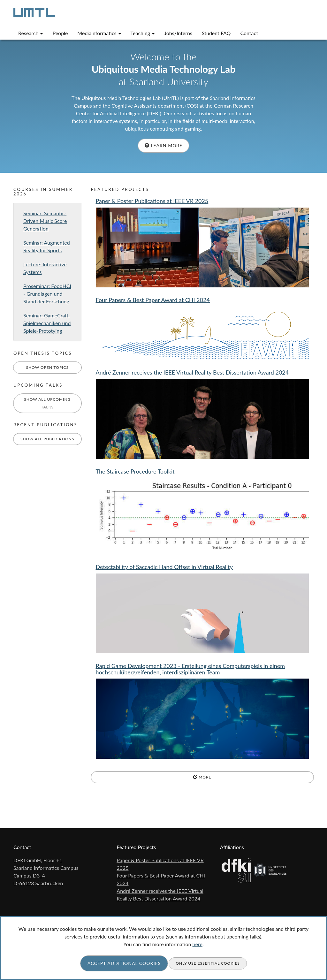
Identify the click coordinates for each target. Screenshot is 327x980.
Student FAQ (216, 33)
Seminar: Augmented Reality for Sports (47, 246)
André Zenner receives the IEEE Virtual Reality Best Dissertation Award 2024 (192, 372)
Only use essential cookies (208, 963)
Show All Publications (47, 439)
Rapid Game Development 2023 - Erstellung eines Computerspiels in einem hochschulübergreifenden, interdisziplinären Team (190, 669)
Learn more (163, 145)
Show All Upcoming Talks (47, 403)
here (198, 944)
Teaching (143, 33)
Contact (249, 33)
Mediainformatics (99, 33)
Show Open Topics (47, 367)
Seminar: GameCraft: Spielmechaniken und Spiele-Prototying (47, 323)
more (202, 777)
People (60, 33)
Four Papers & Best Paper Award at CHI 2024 (153, 300)
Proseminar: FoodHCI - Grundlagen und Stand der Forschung (47, 294)
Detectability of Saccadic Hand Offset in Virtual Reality (164, 567)
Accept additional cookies (124, 963)
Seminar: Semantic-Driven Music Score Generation (45, 221)
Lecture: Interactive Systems (45, 268)
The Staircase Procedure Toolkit (135, 471)
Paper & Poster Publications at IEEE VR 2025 (152, 201)
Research (30, 33)
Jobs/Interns (178, 33)
